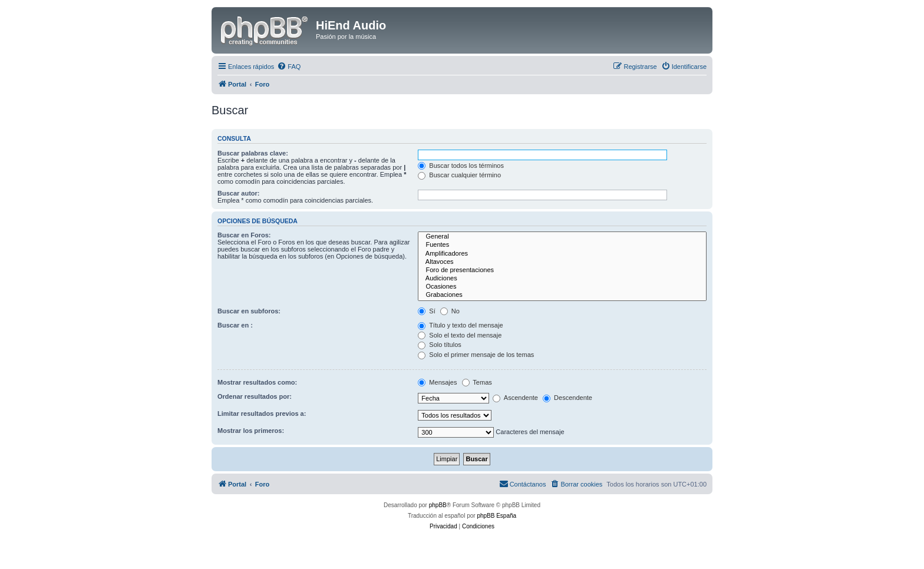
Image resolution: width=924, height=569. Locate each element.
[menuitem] (289, 67)
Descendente (567, 398)
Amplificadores (562, 254)
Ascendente (515, 398)
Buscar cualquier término (459, 175)
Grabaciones (562, 295)
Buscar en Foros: (244, 235)
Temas (477, 382)
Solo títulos (439, 345)
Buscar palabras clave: (253, 153)
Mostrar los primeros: (251, 431)
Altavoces (562, 262)
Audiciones (562, 279)
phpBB (438, 505)
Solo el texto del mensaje (460, 335)
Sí (426, 311)
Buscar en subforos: (249, 311)
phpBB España (496, 516)
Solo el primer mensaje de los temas (476, 355)
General (562, 237)
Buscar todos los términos (461, 166)
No (450, 311)
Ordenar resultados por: (255, 396)
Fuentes (562, 245)
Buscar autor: (239, 193)
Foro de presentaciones (562, 270)
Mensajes (437, 382)
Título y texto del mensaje (460, 325)
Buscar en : (235, 325)
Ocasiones (562, 287)
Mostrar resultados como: (257, 382)
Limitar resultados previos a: (262, 413)
